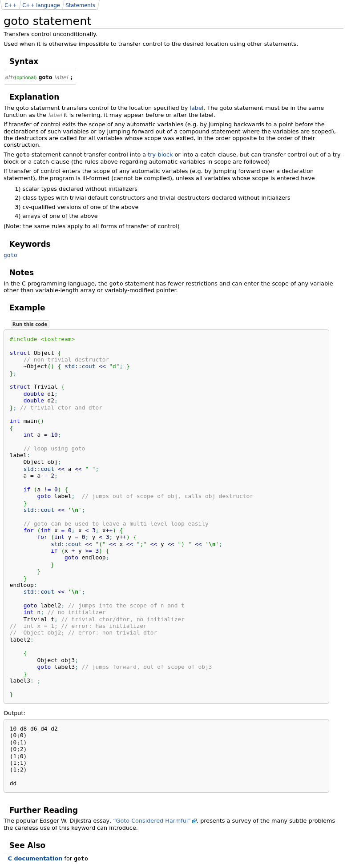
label (196, 108)
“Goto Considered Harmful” (152, 821)
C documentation (35, 858)
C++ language (41, 5)
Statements (80, 5)
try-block (160, 155)
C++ (10, 5)
